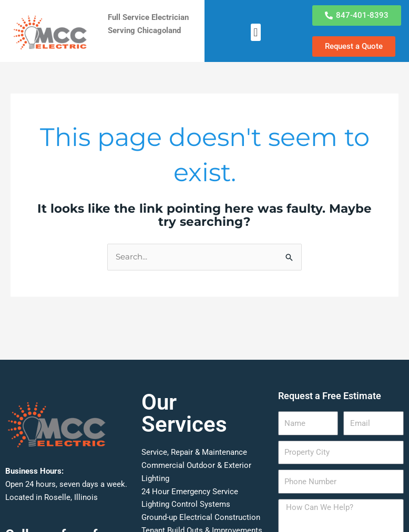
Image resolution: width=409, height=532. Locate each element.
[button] (256, 32)
